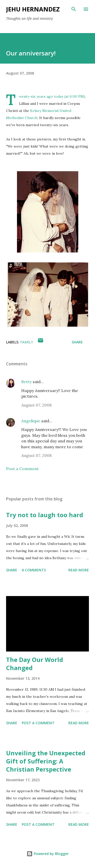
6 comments (34, 570)
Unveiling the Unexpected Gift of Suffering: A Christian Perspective (46, 761)
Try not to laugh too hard (45, 515)
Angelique (31, 421)
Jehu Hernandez (33, 9)
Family (27, 342)
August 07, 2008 (36, 405)
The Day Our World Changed (35, 664)
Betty (26, 382)
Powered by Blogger (48, 854)
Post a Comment (22, 469)
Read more (79, 570)
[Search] (74, 9)
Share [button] (77, 342)
